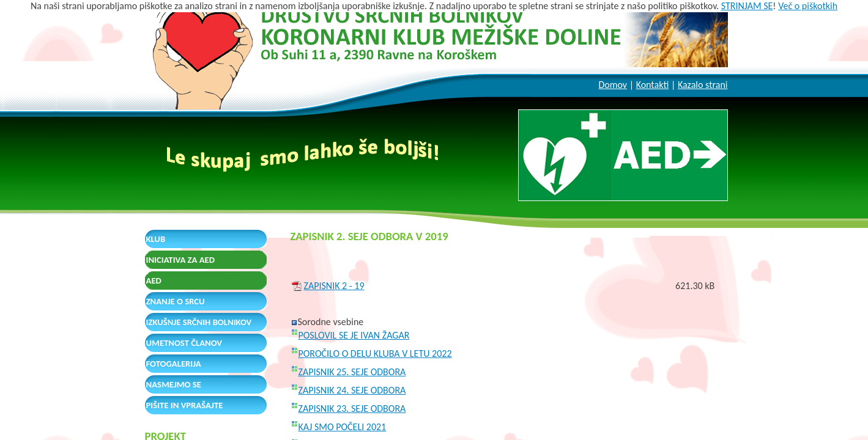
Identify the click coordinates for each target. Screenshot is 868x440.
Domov (613, 85)
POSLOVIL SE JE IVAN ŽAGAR (354, 335)
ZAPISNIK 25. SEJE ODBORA (352, 372)
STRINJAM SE (747, 6)
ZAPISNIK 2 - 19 (334, 286)
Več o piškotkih (808, 6)
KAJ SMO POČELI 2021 (343, 427)
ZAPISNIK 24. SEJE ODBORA (352, 390)
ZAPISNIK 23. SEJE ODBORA (352, 409)
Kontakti (653, 85)
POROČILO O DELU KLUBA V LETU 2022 (375, 354)
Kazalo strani (703, 85)
